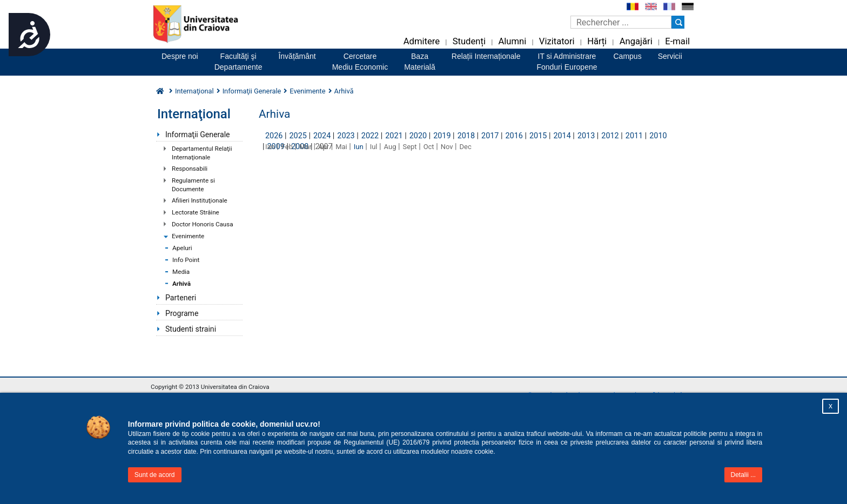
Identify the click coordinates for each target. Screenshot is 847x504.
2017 (490, 136)
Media (181, 272)
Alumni (512, 41)
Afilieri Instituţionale (200, 200)
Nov (447, 147)
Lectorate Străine (196, 212)
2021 (394, 136)
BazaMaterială (420, 62)
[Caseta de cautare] (621, 22)
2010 (658, 136)
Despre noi (180, 56)
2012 (610, 136)
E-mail (677, 41)
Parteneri (181, 298)
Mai (341, 147)
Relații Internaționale (486, 56)
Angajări (636, 41)
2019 (442, 136)
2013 (586, 136)
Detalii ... (744, 475)
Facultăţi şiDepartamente (238, 62)
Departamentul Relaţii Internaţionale (202, 153)
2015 (538, 136)
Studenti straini (191, 329)
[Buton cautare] (678, 22)
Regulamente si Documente (193, 185)
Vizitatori (557, 41)
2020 (418, 136)
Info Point (186, 260)
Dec (466, 147)
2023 (346, 136)
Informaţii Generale (198, 135)
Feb (287, 147)
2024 (322, 136)
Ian (270, 147)
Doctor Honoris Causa (203, 224)
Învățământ (297, 56)
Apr (324, 147)
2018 (466, 136)
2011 (634, 136)
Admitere (422, 41)
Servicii (670, 56)
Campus (628, 56)
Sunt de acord (155, 475)
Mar (305, 147)
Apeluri (182, 248)
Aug (390, 147)
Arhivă (181, 284)
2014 (562, 136)
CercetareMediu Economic (360, 62)
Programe (182, 313)
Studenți (469, 41)
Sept (410, 147)
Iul (374, 147)
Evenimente (188, 236)
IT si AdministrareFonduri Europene (567, 62)
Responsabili (190, 169)
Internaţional (194, 91)
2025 (298, 136)
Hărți (597, 41)
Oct (429, 147)
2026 (274, 136)
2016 (514, 136)
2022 (370, 136)
